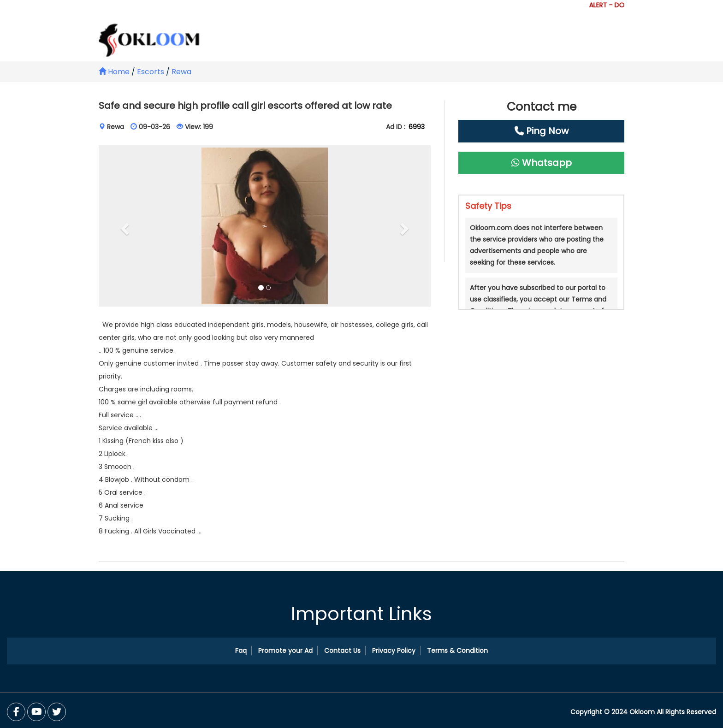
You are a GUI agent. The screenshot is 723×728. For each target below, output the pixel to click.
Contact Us (342, 651)
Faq (241, 651)
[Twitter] (36, 712)
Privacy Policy (394, 651)
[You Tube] (57, 712)
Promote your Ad (285, 651)
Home (114, 72)
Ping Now (542, 131)
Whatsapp (542, 163)
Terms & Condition (457, 651)
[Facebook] (16, 712)
